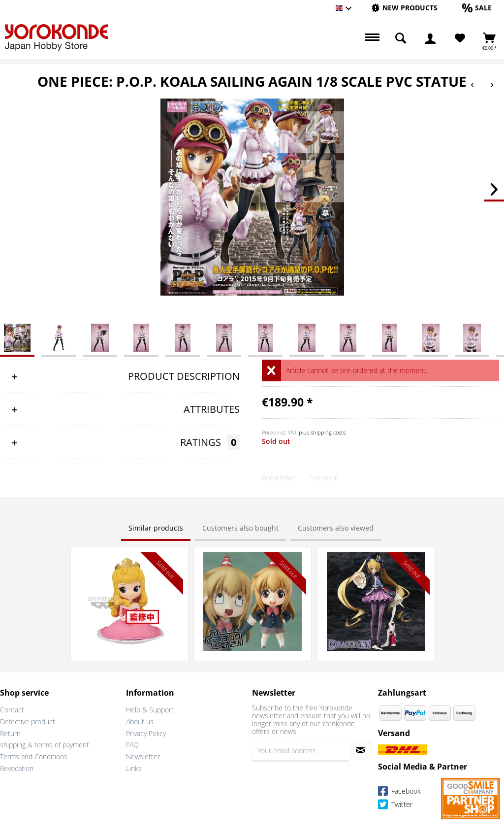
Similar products (156, 528)
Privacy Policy (146, 733)
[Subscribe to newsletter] (361, 750)
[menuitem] (404, 8)
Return (10, 733)
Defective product (28, 722)
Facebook (399, 792)
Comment (323, 478)
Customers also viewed (336, 528)
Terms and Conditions (34, 756)
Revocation (17, 768)
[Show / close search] (401, 38)
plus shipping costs (322, 432)
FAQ (132, 745)
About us (140, 722)
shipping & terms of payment (45, 745)
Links (134, 768)
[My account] (430, 38)
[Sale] (477, 8)
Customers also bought (240, 528)
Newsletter (143, 756)
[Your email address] (300, 750)
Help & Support (150, 710)
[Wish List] (460, 38)
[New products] (404, 8)
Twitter (395, 806)
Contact (12, 710)
